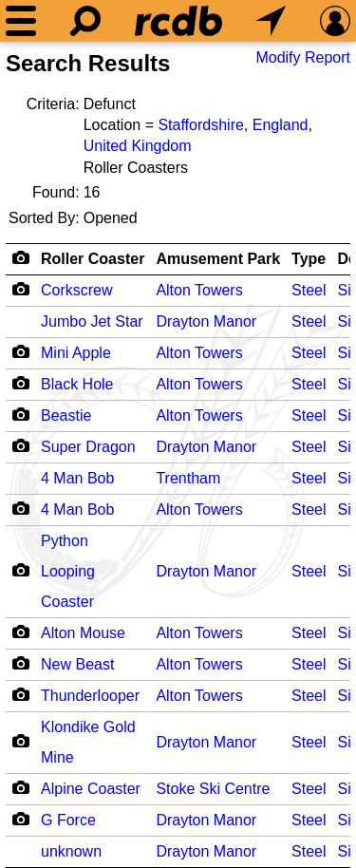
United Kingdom (138, 146)
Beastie (66, 415)
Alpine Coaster (91, 789)
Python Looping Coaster (68, 571)
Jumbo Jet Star (92, 321)
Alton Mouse (83, 633)
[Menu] (21, 21)
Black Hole (77, 384)
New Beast (77, 664)
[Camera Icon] (20, 289)
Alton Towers (199, 290)
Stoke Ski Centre (213, 789)
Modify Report (303, 57)
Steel (309, 290)
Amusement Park (218, 259)
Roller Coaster (93, 259)
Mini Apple (76, 353)
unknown (71, 851)
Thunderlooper (90, 696)
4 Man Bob (77, 478)
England (281, 125)
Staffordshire (200, 125)
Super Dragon (88, 447)
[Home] (178, 21)
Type (309, 259)
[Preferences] (335, 21)
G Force (68, 820)
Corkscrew (77, 290)
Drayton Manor (206, 321)
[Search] (85, 21)
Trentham (188, 478)
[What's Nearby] (271, 21)
